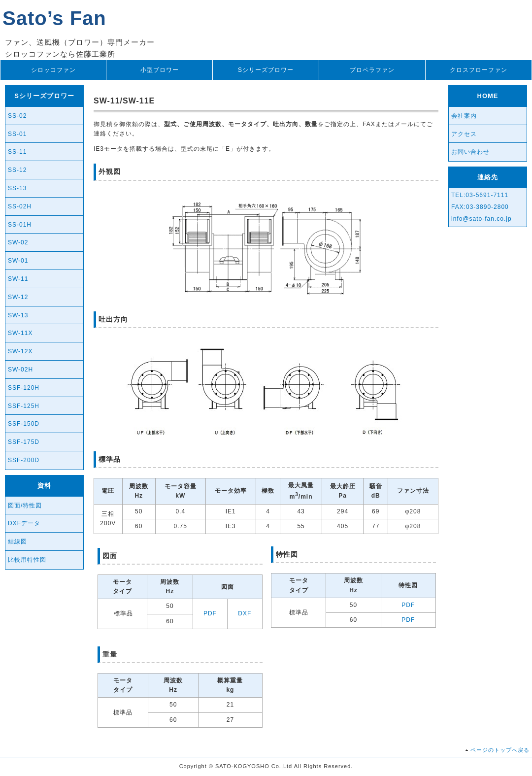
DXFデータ (24, 523)
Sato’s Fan (54, 18)
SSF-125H (24, 406)
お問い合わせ (470, 152)
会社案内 (464, 116)
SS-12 (17, 170)
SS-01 (17, 134)
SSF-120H (24, 388)
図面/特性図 (25, 506)
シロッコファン (53, 70)
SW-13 (18, 315)
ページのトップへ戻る (500, 750)
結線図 (17, 541)
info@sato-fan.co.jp (482, 219)
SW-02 (18, 242)
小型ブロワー (160, 70)
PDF (210, 613)
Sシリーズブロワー (266, 70)
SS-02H (20, 206)
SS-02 (17, 116)
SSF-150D (24, 424)
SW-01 (18, 261)
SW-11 (18, 279)
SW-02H (20, 370)
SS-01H (20, 225)
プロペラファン (372, 70)
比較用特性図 (27, 560)
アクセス (464, 134)
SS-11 (17, 152)
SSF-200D (24, 460)
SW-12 (18, 297)
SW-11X (20, 333)
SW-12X (20, 351)
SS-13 (17, 188)
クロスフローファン (479, 70)
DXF (245, 613)
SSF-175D (24, 442)
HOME (488, 96)
